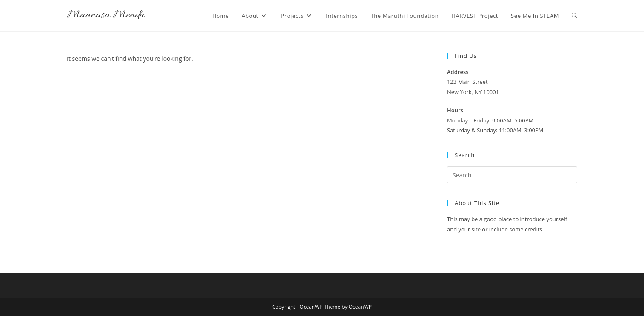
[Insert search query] (512, 175)
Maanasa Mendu (106, 16)
